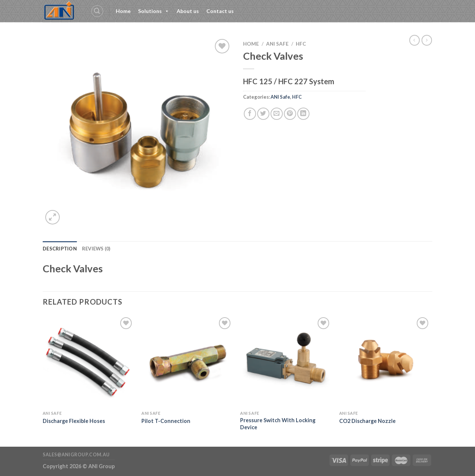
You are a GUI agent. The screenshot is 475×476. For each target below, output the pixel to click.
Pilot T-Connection (166, 421)
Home (123, 11)
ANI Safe (277, 44)
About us (188, 11)
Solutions (154, 11)
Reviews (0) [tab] (96, 249)
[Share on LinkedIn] (303, 114)
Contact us (220, 11)
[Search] (97, 11)
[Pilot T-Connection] (187, 361)
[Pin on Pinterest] (290, 114)
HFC (301, 44)
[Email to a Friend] (277, 114)
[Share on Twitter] (263, 114)
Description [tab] (60, 249)
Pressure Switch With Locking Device (278, 424)
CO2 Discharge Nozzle (367, 421)
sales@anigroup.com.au (76, 455)
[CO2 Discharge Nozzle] (385, 361)
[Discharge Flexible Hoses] (89, 361)
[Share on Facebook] (250, 114)
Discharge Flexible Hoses (74, 421)
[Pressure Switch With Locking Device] (286, 361)
